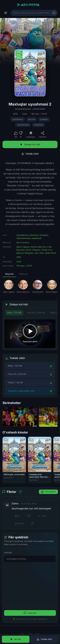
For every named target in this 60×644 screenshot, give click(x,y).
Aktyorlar (9, 274)
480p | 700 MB (14, 313)
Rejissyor (24, 274)
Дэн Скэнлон (23, 242)
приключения (23, 125)
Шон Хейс (39, 253)
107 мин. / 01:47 (39, 114)
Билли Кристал (38, 247)
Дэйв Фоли (51, 253)
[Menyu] (6, 13)
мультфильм (18, 119)
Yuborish (30, 613)
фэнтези (32, 119)
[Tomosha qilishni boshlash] (30, 334)
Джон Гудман (23, 247)
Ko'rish (16, 639)
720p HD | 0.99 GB (36, 313)
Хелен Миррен (33, 250)
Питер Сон (47, 250)
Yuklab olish (30, 154)
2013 (15, 114)
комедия (44, 119)
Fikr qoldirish (48, 492)
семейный (38, 125)
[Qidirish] (54, 13)
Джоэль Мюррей (25, 253)
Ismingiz (8, 552)
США (24, 114)
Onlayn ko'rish (30, 144)
